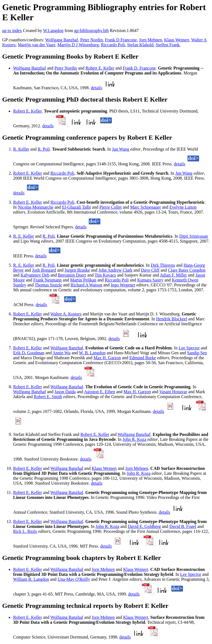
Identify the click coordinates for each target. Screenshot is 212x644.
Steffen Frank (168, 45)
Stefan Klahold (140, 45)
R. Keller (21, 149)
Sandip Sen (197, 353)
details (97, 88)
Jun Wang (120, 149)
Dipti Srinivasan (193, 236)
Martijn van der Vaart (37, 45)
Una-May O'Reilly (74, 579)
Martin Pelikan (83, 280)
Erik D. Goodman (29, 353)
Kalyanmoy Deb (35, 275)
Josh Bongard (44, 270)
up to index (12, 31)
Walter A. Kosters (66, 314)
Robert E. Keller (100, 68)
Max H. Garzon (107, 358)
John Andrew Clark (115, 270)
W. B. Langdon (92, 353)
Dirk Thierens (163, 265)
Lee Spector (189, 348)
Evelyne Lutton (183, 207)
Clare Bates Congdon (187, 270)
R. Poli (44, 149)
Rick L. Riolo (25, 531)
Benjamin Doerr (72, 275)
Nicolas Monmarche (36, 207)
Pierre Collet (110, 207)
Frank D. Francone (139, 68)
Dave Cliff (150, 270)
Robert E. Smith (48, 397)
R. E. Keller (24, 236)
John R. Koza (134, 439)
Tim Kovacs (105, 275)
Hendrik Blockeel (172, 319)
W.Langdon (53, 31)
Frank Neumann (48, 280)
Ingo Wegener (123, 285)
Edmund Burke (143, 358)
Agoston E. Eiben (99, 392)
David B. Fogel (183, 526)
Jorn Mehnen (150, 40)
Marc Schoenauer (146, 207)
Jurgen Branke (77, 270)
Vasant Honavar (173, 392)
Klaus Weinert (177, 40)
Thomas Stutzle (48, 285)
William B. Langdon (31, 579)
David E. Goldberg (144, 526)
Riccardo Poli (113, 45)
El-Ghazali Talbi (77, 207)
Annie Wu (61, 353)
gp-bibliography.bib (92, 31)
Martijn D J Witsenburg (78, 45)
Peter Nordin (91, 40)
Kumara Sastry (150, 280)
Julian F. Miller (173, 275)
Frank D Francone (121, 40)
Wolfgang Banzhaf (62, 40)
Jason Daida (65, 392)
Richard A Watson (86, 285)
